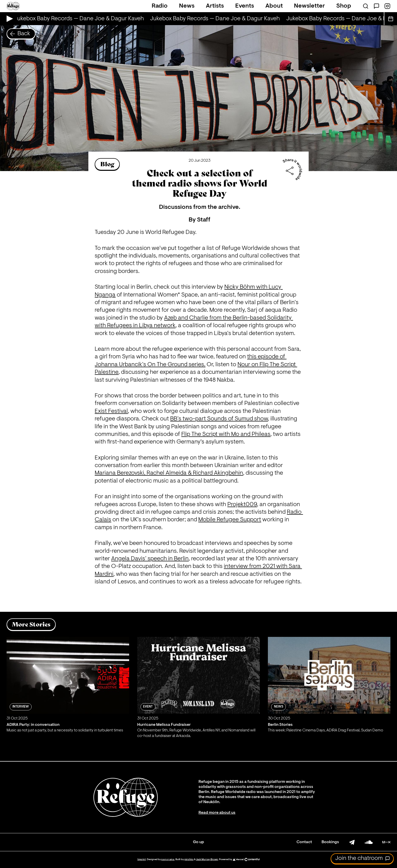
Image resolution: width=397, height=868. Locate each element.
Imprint (142, 860)
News (187, 6)
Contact (304, 842)
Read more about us (217, 813)
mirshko (189, 860)
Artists (215, 6)
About (274, 6)
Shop (344, 6)
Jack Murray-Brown (207, 860)
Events (245, 6)
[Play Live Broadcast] (8, 19)
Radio (160, 6)
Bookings (330, 842)
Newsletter (309, 6)
